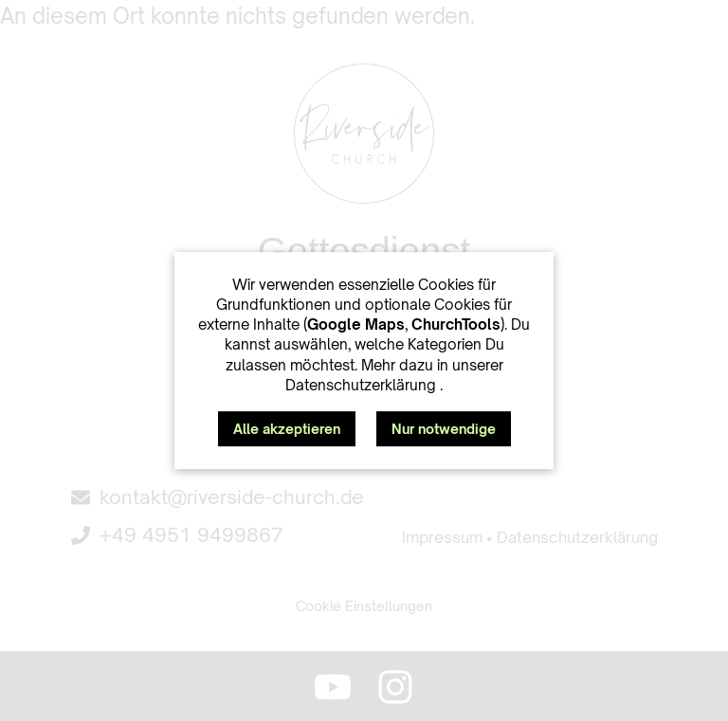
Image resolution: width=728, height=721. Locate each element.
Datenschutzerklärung (363, 385)
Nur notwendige (444, 429)
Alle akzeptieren (287, 429)
